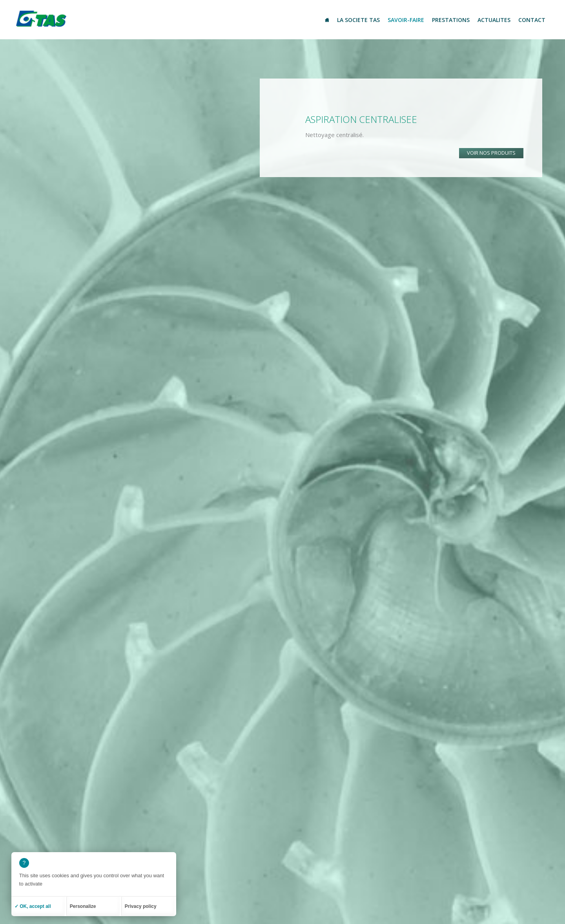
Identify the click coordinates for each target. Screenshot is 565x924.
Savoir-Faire (406, 20)
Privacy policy (141, 906)
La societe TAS (358, 20)
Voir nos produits (491, 153)
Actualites (494, 20)
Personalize (83, 906)
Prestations (451, 20)
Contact (532, 20)
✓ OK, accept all (33, 906)
